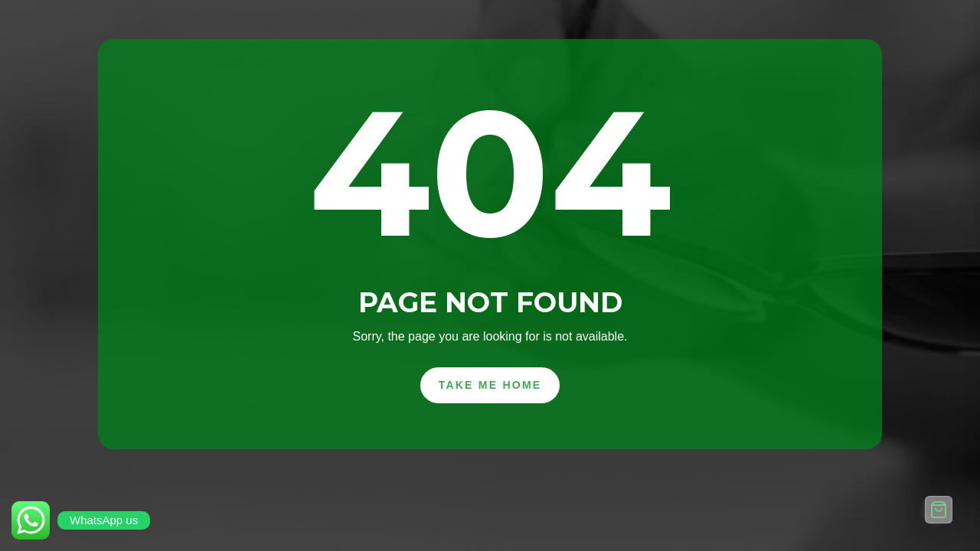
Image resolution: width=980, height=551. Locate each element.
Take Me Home (490, 385)
